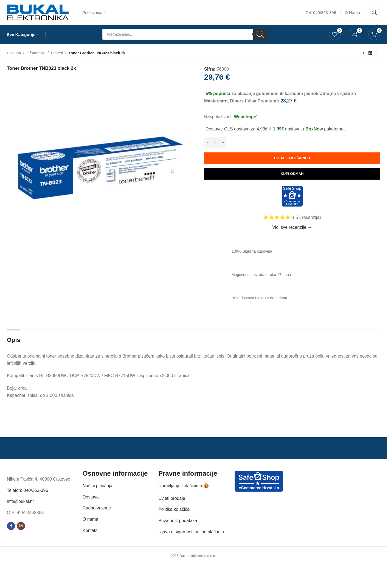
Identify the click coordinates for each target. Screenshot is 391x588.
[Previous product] (364, 53)
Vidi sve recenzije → (292, 227)
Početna (14, 53)
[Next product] (377, 53)
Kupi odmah (292, 174)
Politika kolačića (174, 509)
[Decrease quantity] (208, 143)
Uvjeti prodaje (172, 498)
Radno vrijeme (97, 508)
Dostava (91, 497)
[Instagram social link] (21, 526)
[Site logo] (38, 12)
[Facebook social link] (11, 526)
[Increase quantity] (223, 143)
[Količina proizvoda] (215, 143)
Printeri (57, 53)
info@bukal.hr (20, 501)
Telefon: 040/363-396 (27, 490)
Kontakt (90, 530)
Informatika (36, 53)
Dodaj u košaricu (292, 158)
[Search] (260, 34)
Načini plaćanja (98, 486)
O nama (90, 519)
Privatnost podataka (178, 521)
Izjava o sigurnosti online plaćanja (191, 532)
